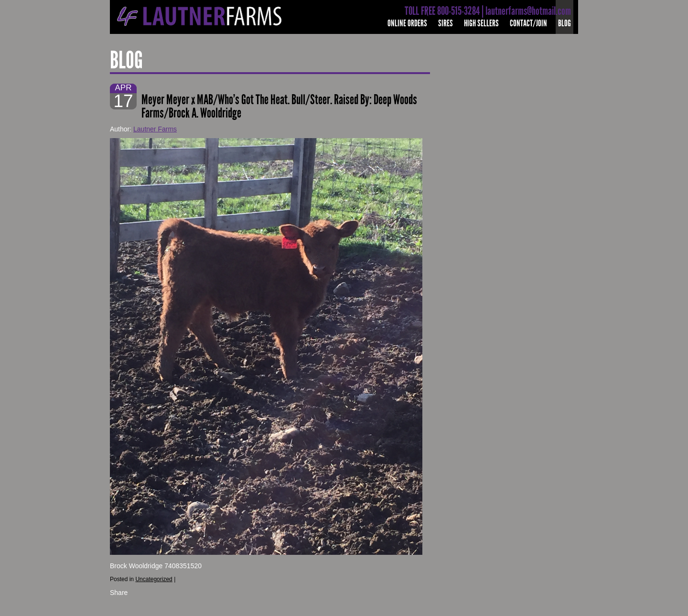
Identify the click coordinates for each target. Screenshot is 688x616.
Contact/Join (528, 23)
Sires (446, 23)
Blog (564, 23)
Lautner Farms (155, 129)
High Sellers (481, 23)
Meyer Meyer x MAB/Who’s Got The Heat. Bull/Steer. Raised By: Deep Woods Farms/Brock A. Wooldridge (279, 106)
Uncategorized (154, 579)
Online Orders (407, 23)
